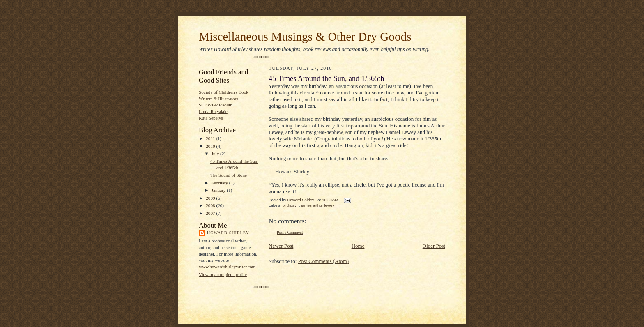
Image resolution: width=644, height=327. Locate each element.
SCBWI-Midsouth (216, 105)
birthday (290, 205)
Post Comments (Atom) (324, 261)
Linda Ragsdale (213, 111)
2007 (211, 213)
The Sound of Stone (229, 175)
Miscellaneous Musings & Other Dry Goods (305, 37)
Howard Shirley (228, 233)
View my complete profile (223, 274)
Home (358, 246)
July (216, 154)
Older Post (434, 246)
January (219, 190)
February (220, 183)
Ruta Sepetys (211, 118)
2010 (211, 146)
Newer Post (281, 246)
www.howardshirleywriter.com (227, 267)
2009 (211, 198)
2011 (211, 138)
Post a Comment (290, 232)
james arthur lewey (318, 205)
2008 (211, 205)
